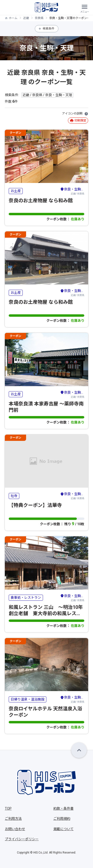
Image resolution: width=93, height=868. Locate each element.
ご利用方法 (13, 819)
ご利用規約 (62, 819)
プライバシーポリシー (22, 839)
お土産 (16, 191)
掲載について (64, 829)
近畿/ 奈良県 (72, 191)
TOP (8, 808)
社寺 (14, 496)
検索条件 (49, 28)
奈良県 (39, 18)
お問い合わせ (15, 829)
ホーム (13, 18)
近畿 (26, 18)
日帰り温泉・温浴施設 (28, 699)
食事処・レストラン (26, 598)
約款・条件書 (64, 808)
